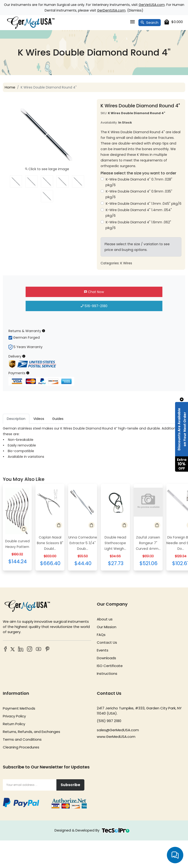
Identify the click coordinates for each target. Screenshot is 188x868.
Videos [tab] (39, 419)
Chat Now (94, 292)
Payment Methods (19, 708)
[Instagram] (30, 649)
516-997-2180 (94, 306)
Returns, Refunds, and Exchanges (31, 732)
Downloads (106, 658)
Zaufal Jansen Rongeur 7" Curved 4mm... (148, 543)
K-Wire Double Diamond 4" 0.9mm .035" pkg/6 (139, 194)
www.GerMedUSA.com (116, 737)
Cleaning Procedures (21, 747)
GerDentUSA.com (111, 10)
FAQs (101, 635)
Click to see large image (47, 169)
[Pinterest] (47, 649)
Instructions (107, 673)
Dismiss (135, 10)
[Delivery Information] (24, 356)
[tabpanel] (94, 442)
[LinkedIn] (21, 649)
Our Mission (107, 627)
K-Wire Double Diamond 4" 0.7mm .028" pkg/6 (139, 182)
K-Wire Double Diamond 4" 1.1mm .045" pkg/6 (143, 204)
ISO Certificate (110, 666)
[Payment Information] (28, 373)
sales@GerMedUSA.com (118, 730)
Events (103, 650)
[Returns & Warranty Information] (44, 331)
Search (150, 22)
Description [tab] (16, 419)
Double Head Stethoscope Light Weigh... (115, 543)
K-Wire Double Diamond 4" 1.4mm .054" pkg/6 (139, 213)
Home (10, 87)
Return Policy (14, 724)
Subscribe (70, 785)
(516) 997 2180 (109, 721)
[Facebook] (5, 649)
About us (105, 619)
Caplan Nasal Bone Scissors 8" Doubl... (50, 543)
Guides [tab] (58, 419)
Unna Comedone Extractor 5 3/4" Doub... (83, 543)
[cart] (174, 22)
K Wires (126, 263)
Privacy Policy (14, 716)
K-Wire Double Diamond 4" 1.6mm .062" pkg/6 (138, 225)
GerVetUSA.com (152, 5)
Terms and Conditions (22, 739)
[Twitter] (12, 650)
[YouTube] (39, 649)
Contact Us (107, 642)
